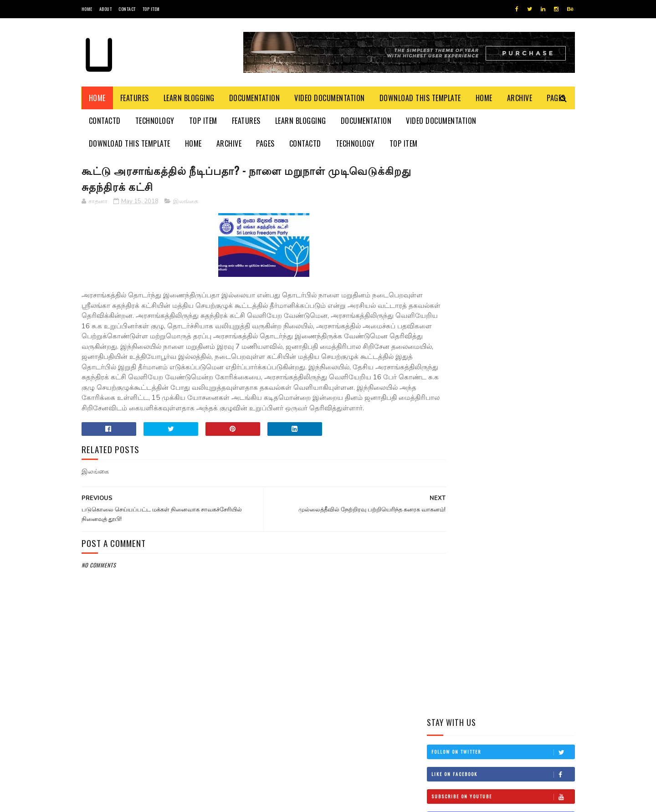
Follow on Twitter (503, 197)
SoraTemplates (125, 800)
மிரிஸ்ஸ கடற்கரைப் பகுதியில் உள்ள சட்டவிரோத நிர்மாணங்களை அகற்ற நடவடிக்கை (492, 374)
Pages (265, 143)
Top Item (151, 9)
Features (135, 98)
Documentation (255, 98)
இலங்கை (186, 203)
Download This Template (420, 98)
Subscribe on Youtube (503, 242)
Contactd (105, 121)
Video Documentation (330, 98)
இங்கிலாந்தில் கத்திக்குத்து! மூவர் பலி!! (523, 461)
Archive (520, 98)
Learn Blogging (189, 98)
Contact (127, 9)
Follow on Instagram (503, 264)
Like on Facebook (503, 220)
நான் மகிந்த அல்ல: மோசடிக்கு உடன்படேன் (520, 503)
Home (87, 9)
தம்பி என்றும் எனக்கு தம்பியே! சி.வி (515, 420)
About (106, 9)
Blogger (191, 800)
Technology (155, 121)
